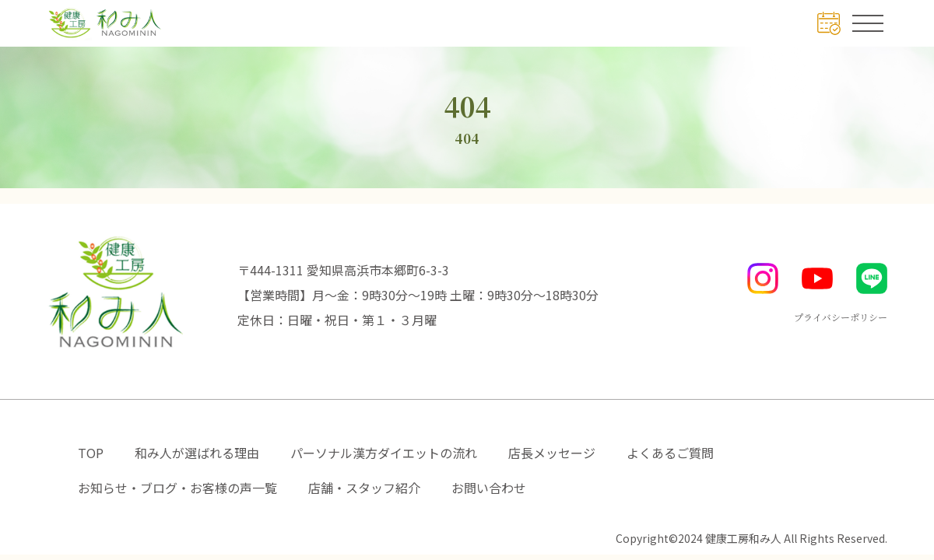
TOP (91, 453)
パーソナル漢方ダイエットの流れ (384, 453)
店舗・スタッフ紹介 (364, 488)
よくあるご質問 (670, 453)
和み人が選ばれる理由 (197, 453)
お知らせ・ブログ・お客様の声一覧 (177, 488)
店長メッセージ (552, 453)
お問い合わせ (489, 488)
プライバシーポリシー (841, 317)
